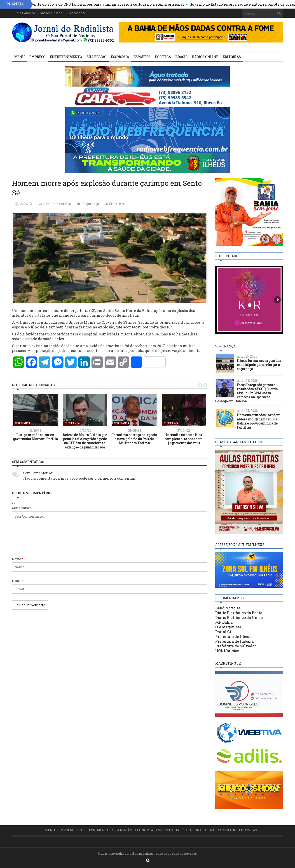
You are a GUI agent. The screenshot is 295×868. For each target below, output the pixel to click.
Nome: (18, 559)
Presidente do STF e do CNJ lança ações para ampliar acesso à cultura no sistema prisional (106, 4)
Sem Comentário (57, 204)
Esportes (142, 57)
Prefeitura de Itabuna (234, 641)
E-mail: (18, 581)
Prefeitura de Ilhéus (233, 636)
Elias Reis (117, 204)
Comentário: (22, 508)
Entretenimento (66, 57)
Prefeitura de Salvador (236, 646)
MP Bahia (224, 622)
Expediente (77, 13)
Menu (20, 57)
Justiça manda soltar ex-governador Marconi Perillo (35, 437)
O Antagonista (228, 627)
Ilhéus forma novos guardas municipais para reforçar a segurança (259, 365)
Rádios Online (51, 13)
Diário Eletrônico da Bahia (239, 613)
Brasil (181, 57)
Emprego (37, 57)
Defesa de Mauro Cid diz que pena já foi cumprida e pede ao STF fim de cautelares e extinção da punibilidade (85, 441)
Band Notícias (228, 608)
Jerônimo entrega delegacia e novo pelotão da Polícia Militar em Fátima (134, 439)
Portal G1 (223, 632)
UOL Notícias (227, 651)
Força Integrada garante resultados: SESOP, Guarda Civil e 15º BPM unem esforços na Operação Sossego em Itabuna (246, 393)
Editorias (232, 57)
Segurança (91, 204)
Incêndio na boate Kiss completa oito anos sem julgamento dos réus (184, 439)
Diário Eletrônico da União (239, 617)
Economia (120, 57)
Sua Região (96, 57)
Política (163, 57)
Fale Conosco (25, 13)
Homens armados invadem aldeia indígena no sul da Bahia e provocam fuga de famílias (259, 421)
